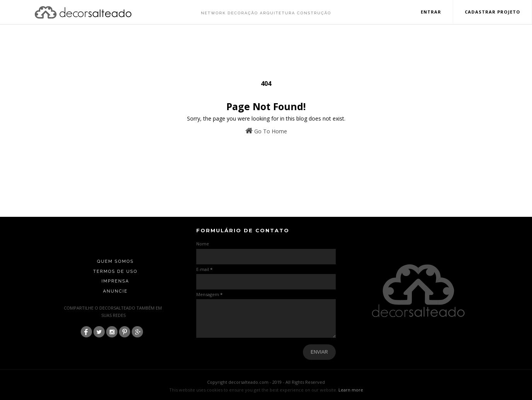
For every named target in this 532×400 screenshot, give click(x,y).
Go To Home (266, 131)
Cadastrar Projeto (492, 12)
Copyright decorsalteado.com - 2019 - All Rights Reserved (266, 382)
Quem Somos (115, 261)
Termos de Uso (115, 271)
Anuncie (116, 291)
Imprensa (116, 281)
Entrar (431, 12)
